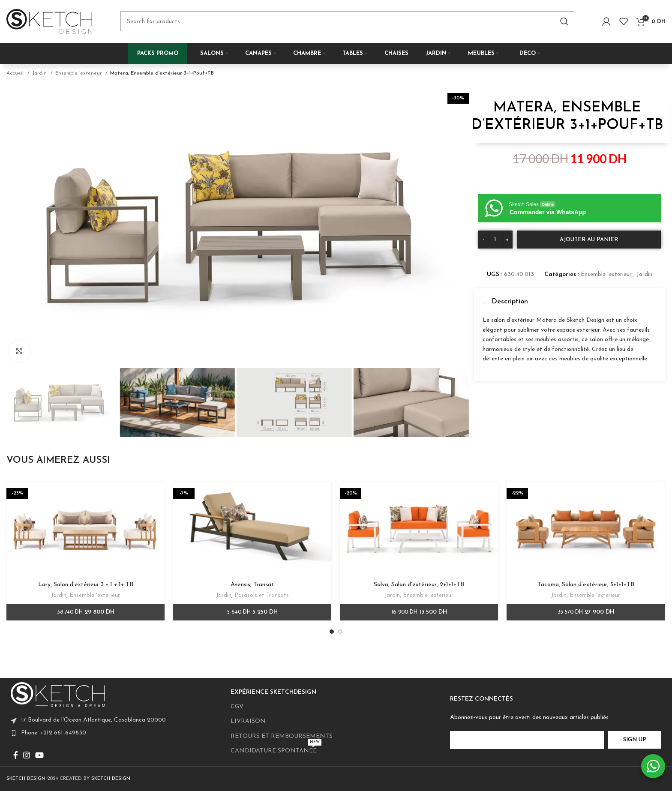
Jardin (40, 73)
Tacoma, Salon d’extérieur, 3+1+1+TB (586, 585)
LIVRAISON (248, 721)
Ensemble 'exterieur (79, 73)
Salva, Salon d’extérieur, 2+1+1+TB (419, 585)
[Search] (347, 21)
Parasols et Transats (262, 595)
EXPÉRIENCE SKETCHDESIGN (273, 692)
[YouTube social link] (39, 755)
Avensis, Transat (252, 585)
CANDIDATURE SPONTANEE (276, 749)
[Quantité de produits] (495, 240)
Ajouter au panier (589, 240)
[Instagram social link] (27, 755)
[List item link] (116, 733)
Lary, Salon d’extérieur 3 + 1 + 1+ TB (86, 585)
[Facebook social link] (16, 755)
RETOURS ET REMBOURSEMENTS (282, 736)
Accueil (16, 73)
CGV (237, 707)
